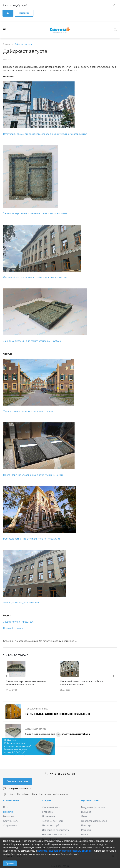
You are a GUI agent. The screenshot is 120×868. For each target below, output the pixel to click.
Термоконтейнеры (52, 821)
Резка (84, 835)
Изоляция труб (50, 825)
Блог (6, 807)
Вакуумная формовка (93, 807)
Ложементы (49, 816)
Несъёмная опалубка (54, 835)
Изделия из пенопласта (55, 830)
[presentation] (6, 676)
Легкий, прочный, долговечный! (21, 603)
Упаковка (47, 812)
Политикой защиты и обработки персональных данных (65, 851)
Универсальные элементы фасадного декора (29, 411)
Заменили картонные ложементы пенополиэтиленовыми (35, 213)
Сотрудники (10, 825)
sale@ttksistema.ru (19, 789)
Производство (91, 800)
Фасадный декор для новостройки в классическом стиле (35, 277)
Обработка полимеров (94, 821)
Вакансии (9, 816)
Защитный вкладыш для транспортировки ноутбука (32, 341)
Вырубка (86, 812)
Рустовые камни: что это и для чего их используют (32, 539)
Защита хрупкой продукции (19, 622)
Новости (8, 812)
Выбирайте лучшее (14, 628)
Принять (10, 863)
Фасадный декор (52, 807)
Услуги (46, 800)
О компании (11, 800)
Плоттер (86, 825)
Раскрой (86, 830)
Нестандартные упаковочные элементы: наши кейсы (33, 475)
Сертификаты (11, 821)
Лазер (85, 816)
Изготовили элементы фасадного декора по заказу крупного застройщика (45, 134)
